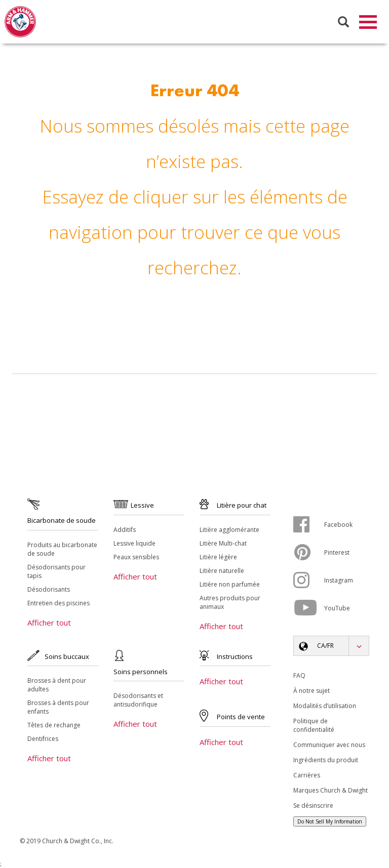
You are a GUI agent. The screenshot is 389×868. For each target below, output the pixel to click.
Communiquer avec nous (329, 745)
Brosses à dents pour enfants (58, 708)
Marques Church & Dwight (330, 791)
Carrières (307, 776)
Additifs (125, 530)
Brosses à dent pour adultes (57, 685)
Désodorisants (49, 590)
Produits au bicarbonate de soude (62, 550)
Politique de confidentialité (314, 726)
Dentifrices (43, 739)
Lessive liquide (134, 544)
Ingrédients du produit (326, 760)
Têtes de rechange (54, 726)
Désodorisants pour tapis (56, 572)
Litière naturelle (222, 571)
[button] (331, 646)
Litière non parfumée (230, 585)
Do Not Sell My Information (330, 822)
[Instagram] (309, 581)
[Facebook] (309, 525)
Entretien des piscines (59, 604)
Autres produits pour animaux (230, 603)
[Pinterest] (309, 553)
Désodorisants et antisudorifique (138, 700)
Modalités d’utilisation (325, 706)
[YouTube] (309, 608)
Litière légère (218, 557)
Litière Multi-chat (223, 544)
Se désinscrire (313, 806)
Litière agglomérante (229, 530)
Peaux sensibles (136, 557)
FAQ (299, 676)
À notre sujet (312, 691)
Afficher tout (49, 623)
